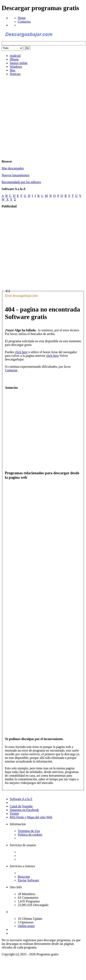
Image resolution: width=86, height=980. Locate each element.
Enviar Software (28, 880)
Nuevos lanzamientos (15, 175)
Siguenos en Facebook (24, 810)
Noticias (15, 74)
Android (15, 56)
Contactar (11, 370)
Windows (16, 67)
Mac (13, 70)
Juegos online (19, 63)
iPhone (14, 59)
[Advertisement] (39, 118)
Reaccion (24, 877)
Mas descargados (13, 168)
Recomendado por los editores (21, 182)
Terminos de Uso (29, 831)
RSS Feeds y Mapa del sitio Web (31, 817)
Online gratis (26, 926)
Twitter (14, 814)
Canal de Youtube (21, 806)
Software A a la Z (21, 799)
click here (21, 352)
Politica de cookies (30, 835)
